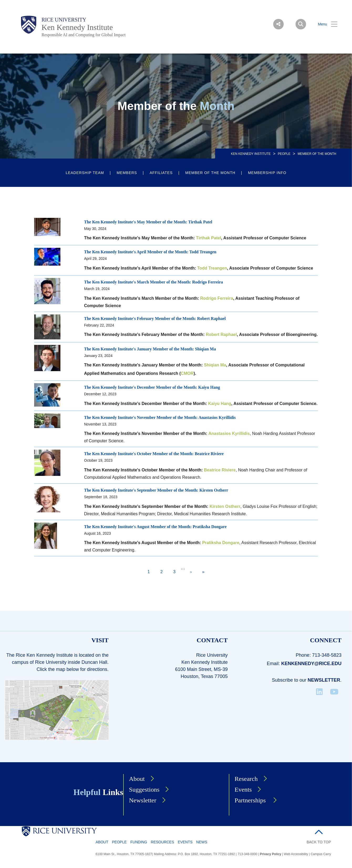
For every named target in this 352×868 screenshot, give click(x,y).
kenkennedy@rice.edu (311, 664)
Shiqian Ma (215, 365)
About (137, 779)
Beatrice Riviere (220, 470)
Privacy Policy (270, 854)
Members (127, 173)
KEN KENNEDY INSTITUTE (251, 154)
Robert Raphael (221, 335)
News (202, 842)
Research (246, 779)
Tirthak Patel (209, 238)
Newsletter (324, 680)
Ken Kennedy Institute (77, 27)
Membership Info (267, 173)
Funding (139, 842)
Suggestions (144, 790)
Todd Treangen (212, 268)
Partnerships (251, 800)
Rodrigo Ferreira (217, 298)
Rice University (64, 20)
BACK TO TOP (319, 842)
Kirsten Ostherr (225, 506)
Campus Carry (321, 854)
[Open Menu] (324, 24)
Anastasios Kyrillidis (229, 433)
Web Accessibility (296, 854)
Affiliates (161, 173)
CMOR (187, 373)
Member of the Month (210, 173)
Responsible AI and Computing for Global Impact (84, 35)
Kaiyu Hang (220, 404)
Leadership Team (85, 173)
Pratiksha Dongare (221, 543)
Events (243, 790)
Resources (162, 842)
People (284, 154)
